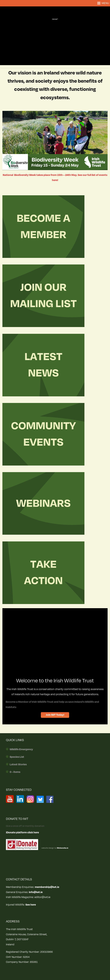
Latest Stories (18, 764)
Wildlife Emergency (21, 749)
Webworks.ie (62, 848)
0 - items (15, 772)
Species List (17, 757)
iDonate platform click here (22, 833)
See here (31, 905)
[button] (105, 3)
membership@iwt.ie (47, 887)
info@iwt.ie (36, 892)
